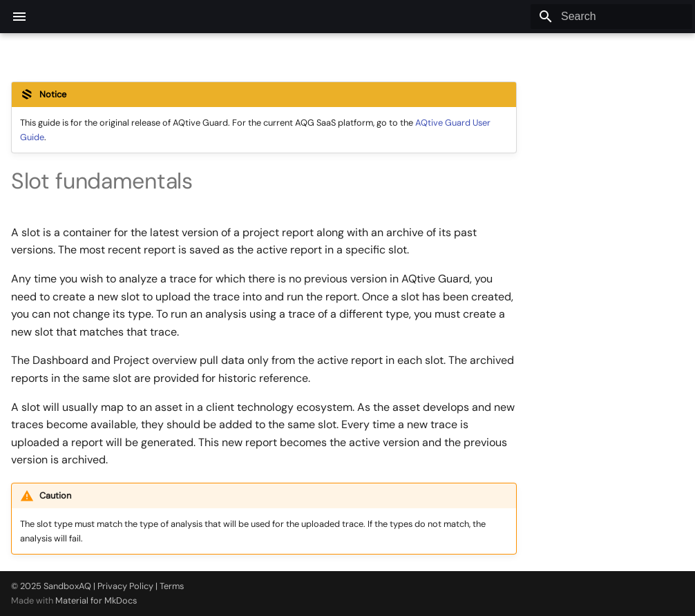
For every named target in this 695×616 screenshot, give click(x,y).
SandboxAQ (67, 586)
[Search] (611, 17)
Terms (172, 586)
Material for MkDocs (96, 600)
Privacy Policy (125, 586)
